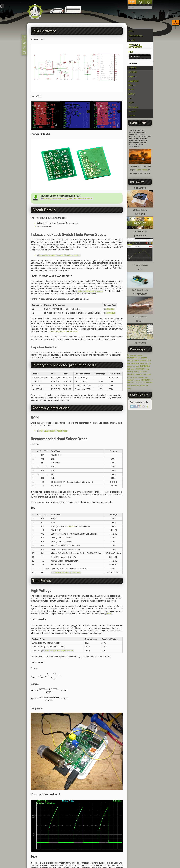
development (132, 358)
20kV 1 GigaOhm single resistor (59, 651)
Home (131, 31)
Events (131, 40)
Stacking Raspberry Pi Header (67, 572)
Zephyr (132, 94)
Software (132, 68)
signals (71, 526)
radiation (141, 377)
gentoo (142, 363)
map (148, 369)
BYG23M (110, 309)
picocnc (145, 372)
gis (150, 363)
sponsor (134, 386)
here (109, 614)
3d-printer (133, 355)
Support (132, 111)
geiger (129, 363)
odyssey (136, 372)
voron (143, 386)
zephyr (129, 389)
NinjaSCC (133, 77)
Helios (131, 90)
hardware (145, 366)
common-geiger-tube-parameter (64, 331)
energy (130, 360)
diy (139, 358)
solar (129, 386)
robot (129, 383)
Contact (132, 116)
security (137, 383)
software (148, 383)
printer (129, 377)
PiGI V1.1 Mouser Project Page (53, 431)
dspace (144, 358)
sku (141, 383)
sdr (132, 383)
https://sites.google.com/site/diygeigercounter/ (60, 255)
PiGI (131, 52)
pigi (144, 374)
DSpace (132, 85)
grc (134, 366)
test (138, 386)
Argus (131, 103)
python (135, 377)
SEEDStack (133, 81)
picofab (130, 374)
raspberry (131, 380)
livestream (140, 369)
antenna (140, 355)
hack (137, 366)
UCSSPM (133, 72)
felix (149, 360)
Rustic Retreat (142, 170)
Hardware (133, 63)
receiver (138, 380)
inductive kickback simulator (90, 291)
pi (141, 371)
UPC (130, 98)
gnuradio (129, 366)
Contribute (133, 107)
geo (147, 363)
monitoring (130, 372)
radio (147, 377)
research (146, 380)
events (137, 361)
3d (128, 355)
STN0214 (111, 313)
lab (128, 369)
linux (133, 369)
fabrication (143, 361)
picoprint (138, 374)
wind (147, 386)
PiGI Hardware (136, 57)
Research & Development (135, 46)
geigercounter (135, 363)
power (149, 374)
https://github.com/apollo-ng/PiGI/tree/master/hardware (68, 198)
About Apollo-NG (136, 36)
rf (152, 380)
